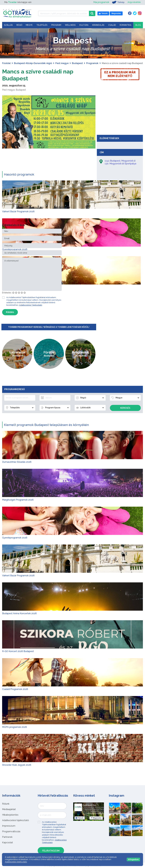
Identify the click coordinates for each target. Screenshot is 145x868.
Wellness (70, 25)
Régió (19, 25)
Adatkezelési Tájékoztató (31, 305)
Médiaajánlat (9, 809)
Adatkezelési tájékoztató (16, 820)
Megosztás (96, 818)
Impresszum (9, 826)
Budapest (77, 63)
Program (56, 25)
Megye (29, 25)
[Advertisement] (120, 112)
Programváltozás (11, 831)
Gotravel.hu (89, 805)
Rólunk (6, 803)
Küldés (10, 312)
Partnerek (7, 837)
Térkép (118, 2)
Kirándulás (98, 25)
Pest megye (62, 63)
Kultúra (84, 25)
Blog (138, 25)
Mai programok (101, 2)
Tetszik (80, 818)
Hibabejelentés (10, 815)
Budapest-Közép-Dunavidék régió (33, 63)
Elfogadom (133, 859)
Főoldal (6, 63)
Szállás (8, 25)
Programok (92, 63)
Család (112, 25)
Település (42, 25)
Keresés (125, 408)
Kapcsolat (8, 842)
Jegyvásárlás (134, 2)
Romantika (125, 25)
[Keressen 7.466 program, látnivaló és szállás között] (64, 13)
